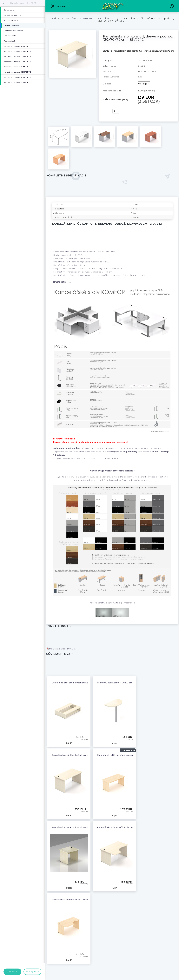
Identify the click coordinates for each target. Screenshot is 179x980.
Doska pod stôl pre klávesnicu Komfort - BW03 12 (79, 683)
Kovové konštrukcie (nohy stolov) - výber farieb (112, 603)
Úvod (53, 19)
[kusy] (116, 111)
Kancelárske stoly (108, 19)
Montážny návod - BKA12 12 (61, 649)
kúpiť (106, 111)
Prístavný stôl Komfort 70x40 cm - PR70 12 (120, 683)
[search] (172, 7)
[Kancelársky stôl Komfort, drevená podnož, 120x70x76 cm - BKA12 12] (73, 31)
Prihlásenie (12, 972)
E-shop (58, 6)
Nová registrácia (32, 972)
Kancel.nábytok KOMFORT (23, 3)
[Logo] (112, 6)
